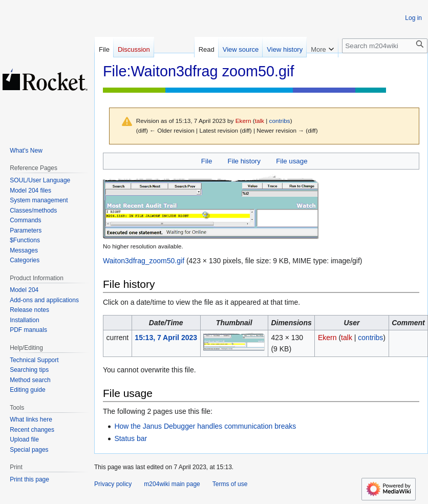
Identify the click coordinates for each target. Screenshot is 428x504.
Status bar (131, 438)
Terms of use (230, 484)
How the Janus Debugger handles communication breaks (205, 426)
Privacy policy (113, 484)
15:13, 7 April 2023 (166, 338)
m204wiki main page (172, 484)
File (207, 161)
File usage (292, 161)
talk (260, 121)
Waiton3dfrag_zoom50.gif (144, 261)
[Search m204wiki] (385, 46)
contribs (280, 121)
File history (244, 161)
